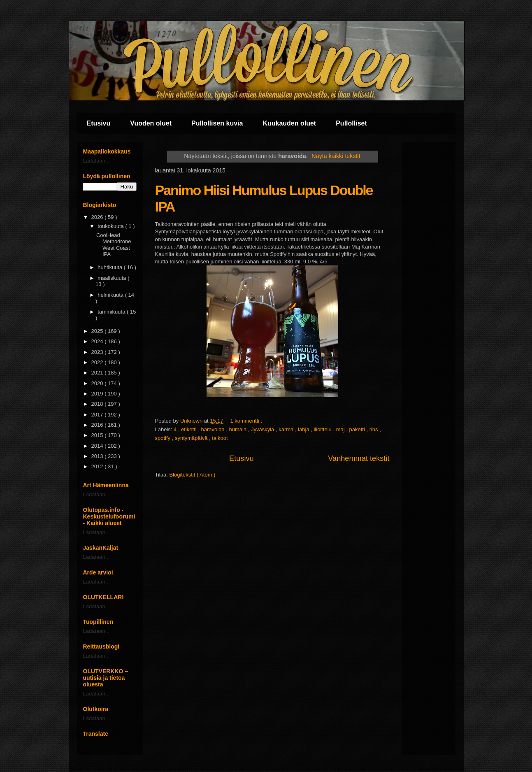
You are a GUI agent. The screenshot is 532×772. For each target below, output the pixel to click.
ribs (375, 429)
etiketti (189, 429)
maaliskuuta (113, 278)
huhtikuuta (111, 267)
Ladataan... (96, 161)
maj (341, 429)
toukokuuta (111, 226)
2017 (98, 415)
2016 (98, 425)
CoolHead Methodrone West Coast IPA (114, 245)
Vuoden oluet (151, 123)
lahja (304, 429)
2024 (98, 341)
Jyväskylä (263, 429)
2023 (98, 352)
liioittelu (323, 429)
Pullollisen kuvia (217, 123)
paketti (358, 429)
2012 (98, 466)
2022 (98, 362)
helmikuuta (111, 295)
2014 (98, 446)
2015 (98, 435)
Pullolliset (351, 123)
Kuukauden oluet (289, 123)
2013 (98, 456)
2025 (98, 331)
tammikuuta (112, 312)
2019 (98, 394)
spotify (164, 438)
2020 (98, 383)
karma (287, 429)
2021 (98, 373)
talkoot (220, 438)
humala (239, 429)
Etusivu (99, 123)
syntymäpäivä (192, 438)
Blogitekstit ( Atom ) (192, 475)
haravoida (214, 429)
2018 (98, 404)
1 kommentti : (247, 421)
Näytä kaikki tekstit (336, 156)
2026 (98, 217)
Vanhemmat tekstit (359, 458)
